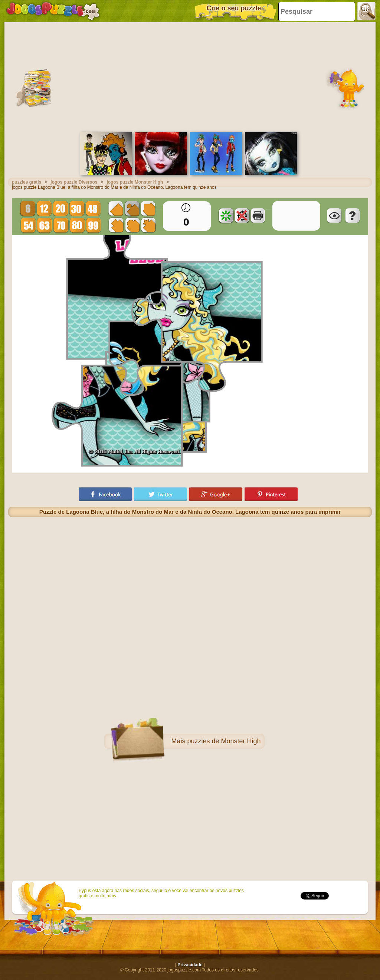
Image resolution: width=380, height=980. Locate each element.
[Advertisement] (190, 76)
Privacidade (190, 965)
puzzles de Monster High (224, 741)
